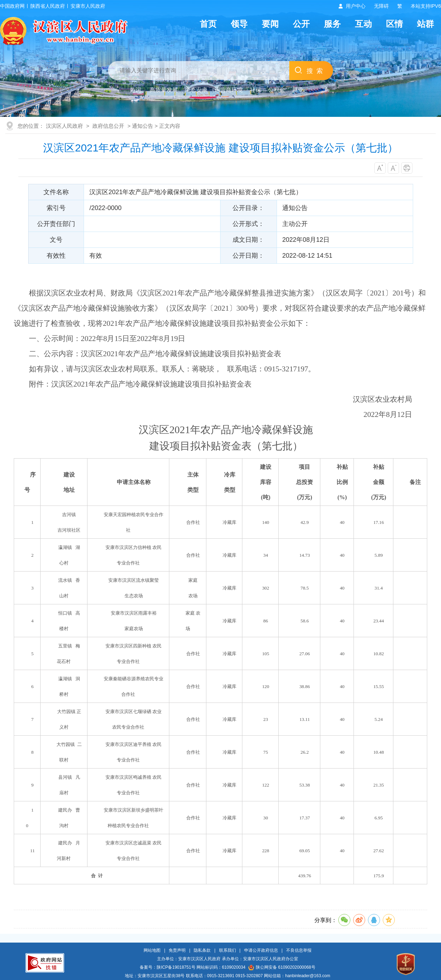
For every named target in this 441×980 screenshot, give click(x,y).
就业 (298, 90)
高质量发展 (164, 90)
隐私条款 (202, 950)
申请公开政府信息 (261, 950)
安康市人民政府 (88, 6)
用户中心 (356, 6)
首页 (208, 24)
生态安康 (196, 90)
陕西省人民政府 (48, 6)
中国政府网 (12, 6)
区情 (394, 24)
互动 (363, 24)
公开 (301, 24)
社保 (255, 90)
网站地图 (152, 950)
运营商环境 (229, 90)
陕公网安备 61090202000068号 (282, 967)
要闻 (270, 24)
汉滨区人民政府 (64, 126)
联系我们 (228, 950)
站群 (425, 24)
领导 (239, 24)
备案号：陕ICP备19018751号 (167, 967)
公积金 (277, 90)
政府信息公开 (108, 126)
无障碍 (381, 6)
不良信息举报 (299, 950)
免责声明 (177, 950)
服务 (332, 24)
